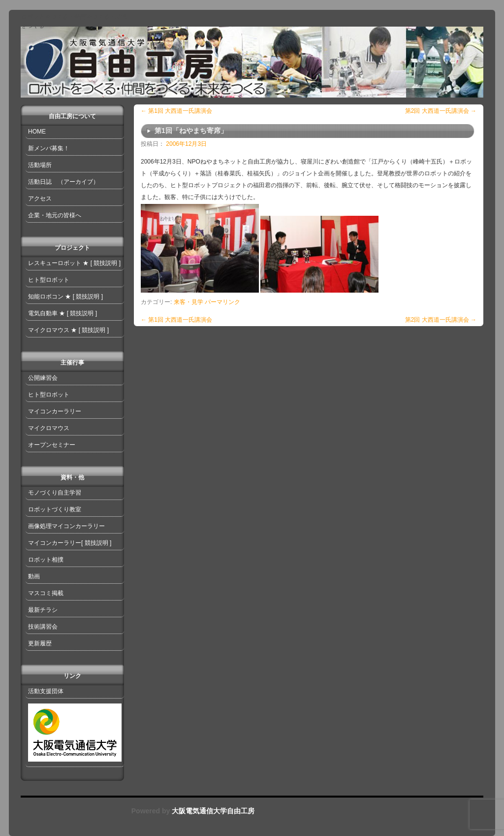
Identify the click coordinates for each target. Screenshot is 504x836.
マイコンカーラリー (55, 411)
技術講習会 (43, 627)
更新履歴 (40, 643)
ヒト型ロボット (49, 280)
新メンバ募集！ (49, 148)
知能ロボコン (46, 297)
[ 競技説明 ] (106, 263)
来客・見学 (189, 302)
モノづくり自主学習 (55, 493)
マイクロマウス (49, 330)
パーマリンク (222, 302)
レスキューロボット (55, 263)
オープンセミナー (52, 445)
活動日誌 (40, 182)
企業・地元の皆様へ (55, 215)
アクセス (40, 199)
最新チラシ (43, 610)
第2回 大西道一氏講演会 (441, 111)
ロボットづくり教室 (55, 509)
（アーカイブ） (78, 182)
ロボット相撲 (46, 560)
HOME (37, 132)
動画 (34, 576)
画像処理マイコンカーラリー (66, 526)
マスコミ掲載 (46, 593)
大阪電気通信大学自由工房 (212, 811)
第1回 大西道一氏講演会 (176, 111)
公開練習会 (43, 378)
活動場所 (40, 165)
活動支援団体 (46, 691)
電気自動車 (43, 313)
